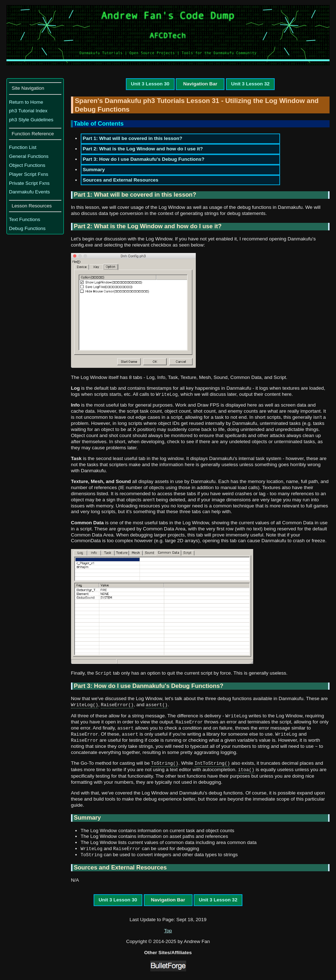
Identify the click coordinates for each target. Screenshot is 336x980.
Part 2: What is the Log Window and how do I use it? (143, 149)
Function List (23, 147)
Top (168, 931)
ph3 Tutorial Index (28, 111)
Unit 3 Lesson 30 (150, 84)
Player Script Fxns (29, 174)
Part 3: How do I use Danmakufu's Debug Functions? (144, 159)
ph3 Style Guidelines (31, 120)
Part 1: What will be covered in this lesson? (133, 138)
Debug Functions (27, 228)
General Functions (29, 156)
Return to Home (26, 102)
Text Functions (25, 219)
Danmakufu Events (29, 192)
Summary (94, 170)
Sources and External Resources (121, 180)
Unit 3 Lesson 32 (250, 84)
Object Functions (27, 165)
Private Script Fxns (29, 183)
